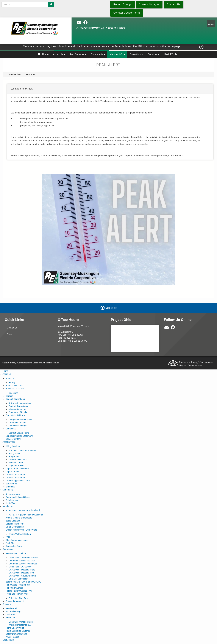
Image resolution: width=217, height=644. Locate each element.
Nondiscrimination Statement (19, 436)
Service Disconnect (15, 601)
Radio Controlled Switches (18, 631)
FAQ (8, 537)
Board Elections (13, 521)
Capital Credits (12, 472)
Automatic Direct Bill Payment (22, 451)
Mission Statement (17, 409)
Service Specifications (16, 553)
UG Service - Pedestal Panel (22, 570)
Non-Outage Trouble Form (18, 585)
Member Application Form (18, 481)
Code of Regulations (15, 399)
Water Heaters (12, 637)
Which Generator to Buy (20, 625)
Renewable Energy (17, 426)
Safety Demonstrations (16, 634)
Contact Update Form (19, 433)
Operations (137, 54)
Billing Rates (14, 454)
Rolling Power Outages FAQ (19, 591)
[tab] (110, 89)
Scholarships (12, 500)
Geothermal (11, 608)
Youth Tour (11, 503)
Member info (117, 54)
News (10, 334)
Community (98, 54)
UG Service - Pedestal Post (21, 573)
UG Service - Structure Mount (22, 576)
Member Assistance (18, 460)
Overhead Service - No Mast (22, 561)
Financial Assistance (15, 475)
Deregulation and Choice (20, 420)
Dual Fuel (10, 614)
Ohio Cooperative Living (17, 540)
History (12, 383)
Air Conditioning (13, 611)
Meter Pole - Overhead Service (23, 558)
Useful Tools (170, 54)
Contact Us (12, 328)
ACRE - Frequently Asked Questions (26, 515)
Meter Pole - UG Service (20, 567)
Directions (13, 393)
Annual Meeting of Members (19, 518)
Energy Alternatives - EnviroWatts (21, 530)
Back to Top (111, 308)
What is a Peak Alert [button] (22, 89)
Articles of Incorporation (20, 403)
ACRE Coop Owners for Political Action (24, 510)
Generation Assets (17, 423)
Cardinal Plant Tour (15, 524)
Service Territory (13, 439)
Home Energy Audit (15, 628)
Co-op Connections (15, 527)
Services (154, 54)
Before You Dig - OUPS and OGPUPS (23, 582)
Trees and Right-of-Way (17, 594)
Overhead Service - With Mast (23, 564)
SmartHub (10, 487)
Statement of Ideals (18, 412)
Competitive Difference (16, 415)
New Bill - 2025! (16, 463)
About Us (59, 54)
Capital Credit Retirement (17, 469)
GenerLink (10, 617)
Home (45, 54)
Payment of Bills (16, 466)
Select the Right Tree (18, 598)
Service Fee (11, 484)
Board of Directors (14, 386)
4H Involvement (13, 494)
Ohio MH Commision (18, 579)
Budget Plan (14, 457)
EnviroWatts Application (20, 534)
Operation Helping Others (18, 497)
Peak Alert (10, 543)
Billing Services (13, 446)
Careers (9, 396)
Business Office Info (15, 389)
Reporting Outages (14, 588)
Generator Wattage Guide (21, 622)
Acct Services (78, 54)
